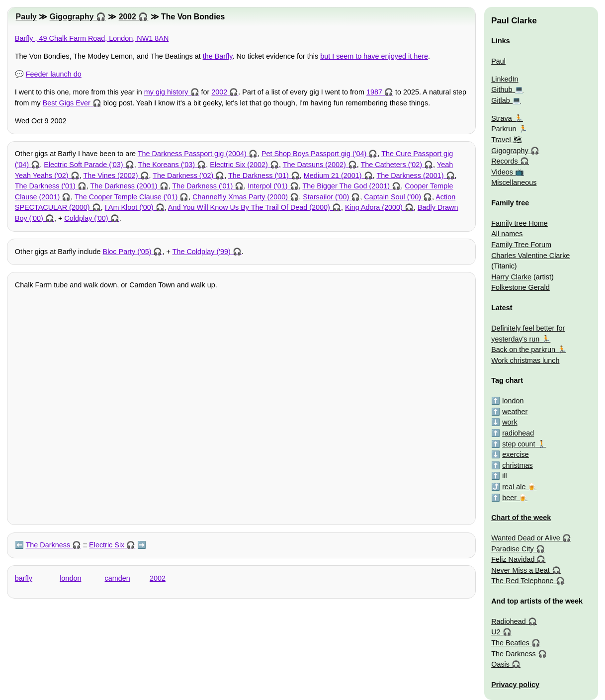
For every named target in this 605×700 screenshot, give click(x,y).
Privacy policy (515, 685)
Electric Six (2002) (239, 165)
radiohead (518, 433)
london (70, 578)
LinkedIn (505, 79)
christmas (518, 465)
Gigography (72, 17)
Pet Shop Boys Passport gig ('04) (314, 154)
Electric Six (107, 545)
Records (505, 161)
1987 (374, 92)
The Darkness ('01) (259, 175)
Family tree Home (519, 223)
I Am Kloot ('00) (129, 207)
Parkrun (504, 129)
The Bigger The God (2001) (346, 186)
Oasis (500, 664)
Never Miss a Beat (520, 570)
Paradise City (513, 549)
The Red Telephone (522, 581)
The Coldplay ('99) (202, 252)
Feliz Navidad (513, 559)
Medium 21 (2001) (333, 175)
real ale (514, 487)
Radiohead (509, 621)
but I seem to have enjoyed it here (374, 56)
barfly (24, 578)
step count (519, 444)
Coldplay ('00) (86, 218)
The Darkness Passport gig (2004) (192, 154)
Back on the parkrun (523, 350)
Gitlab (501, 100)
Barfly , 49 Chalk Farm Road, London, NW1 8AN (92, 38)
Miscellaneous (514, 182)
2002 (128, 17)
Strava (502, 118)
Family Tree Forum (521, 245)
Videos (502, 172)
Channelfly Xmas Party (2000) (240, 197)
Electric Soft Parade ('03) (84, 165)
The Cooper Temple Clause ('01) (126, 197)
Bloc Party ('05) (127, 252)
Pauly (26, 17)
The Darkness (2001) (410, 175)
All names (507, 234)
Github (502, 89)
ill (505, 476)
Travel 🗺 (506, 140)
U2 (496, 632)
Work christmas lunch (525, 360)
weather (515, 412)
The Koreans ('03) (166, 165)
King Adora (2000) (374, 207)
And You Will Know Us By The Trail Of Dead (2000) (249, 207)
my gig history (166, 92)
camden (118, 578)
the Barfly (218, 56)
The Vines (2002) (110, 175)
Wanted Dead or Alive (526, 538)
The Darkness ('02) (183, 175)
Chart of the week (521, 518)
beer (509, 498)
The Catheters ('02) (392, 165)
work (510, 422)
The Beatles (510, 643)
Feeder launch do (54, 74)
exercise (516, 454)
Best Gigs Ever (67, 103)
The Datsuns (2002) (314, 165)
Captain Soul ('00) (392, 197)
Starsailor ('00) (326, 197)
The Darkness (48, 545)
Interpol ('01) (267, 186)
